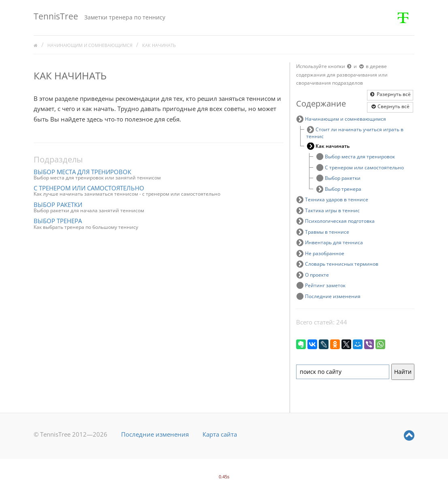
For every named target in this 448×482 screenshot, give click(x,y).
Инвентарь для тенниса (334, 242)
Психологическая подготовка (340, 221)
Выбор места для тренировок (82, 172)
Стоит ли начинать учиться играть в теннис (355, 133)
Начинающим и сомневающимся (90, 45)
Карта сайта (220, 434)
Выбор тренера (58, 221)
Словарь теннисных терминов (342, 264)
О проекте (317, 275)
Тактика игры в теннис (332, 210)
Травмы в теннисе (327, 232)
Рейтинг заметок (325, 285)
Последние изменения (333, 296)
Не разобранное (325, 253)
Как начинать (159, 45)
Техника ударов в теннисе (337, 199)
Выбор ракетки (58, 205)
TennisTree (56, 16)
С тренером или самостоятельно (89, 188)
